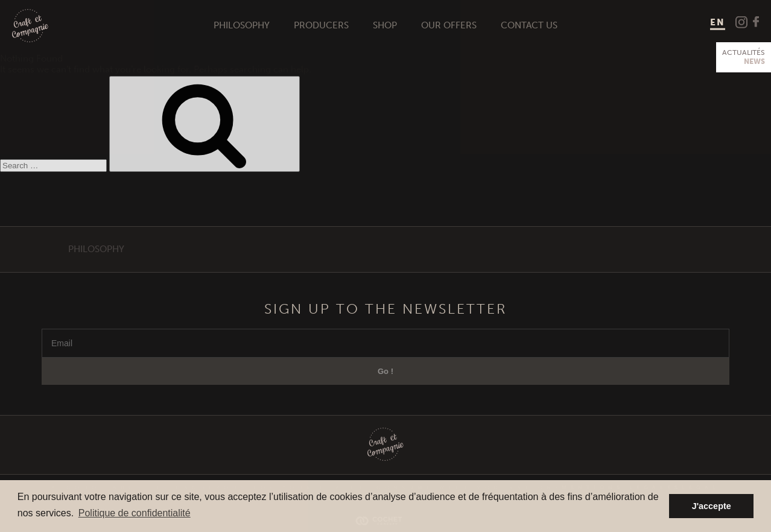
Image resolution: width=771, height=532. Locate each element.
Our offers (449, 25)
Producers (321, 25)
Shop (385, 25)
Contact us (529, 25)
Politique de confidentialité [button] (135, 513)
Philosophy (242, 25)
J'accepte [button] (712, 506)
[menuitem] (718, 23)
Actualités (744, 57)
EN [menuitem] (718, 22)
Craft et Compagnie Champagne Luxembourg (30, 26)
